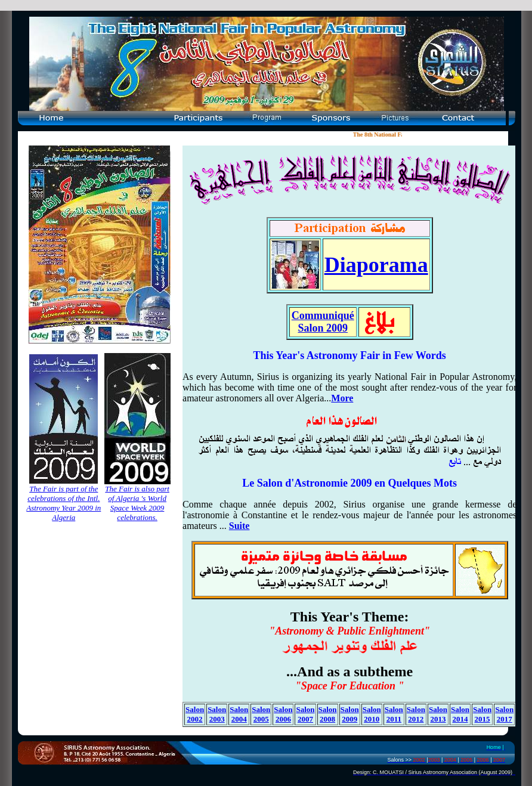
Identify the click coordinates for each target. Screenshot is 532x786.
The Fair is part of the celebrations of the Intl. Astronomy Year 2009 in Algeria (64, 503)
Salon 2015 (482, 714)
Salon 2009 (350, 714)
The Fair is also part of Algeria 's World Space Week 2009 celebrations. (137, 503)
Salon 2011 (394, 714)
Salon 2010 (372, 714)
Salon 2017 (504, 714)
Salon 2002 (195, 714)
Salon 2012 (416, 714)
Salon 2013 (438, 714)
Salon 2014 (460, 714)
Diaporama (376, 265)
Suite (239, 526)
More (342, 398)
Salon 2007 (305, 714)
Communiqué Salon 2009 (323, 322)
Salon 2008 (328, 714)
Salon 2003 (217, 714)
